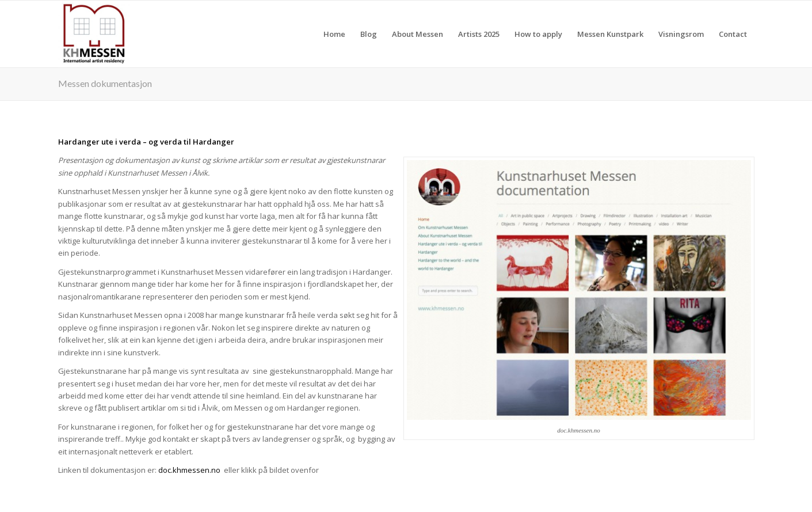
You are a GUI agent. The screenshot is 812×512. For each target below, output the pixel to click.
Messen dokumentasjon (105, 83)
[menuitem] (334, 34)
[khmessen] (94, 34)
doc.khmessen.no (189, 470)
